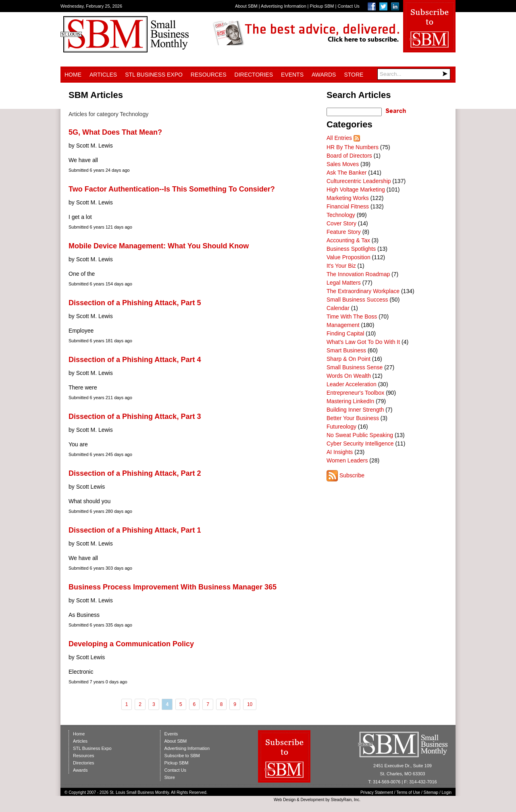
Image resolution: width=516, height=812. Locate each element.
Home (73, 75)
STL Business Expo (154, 75)
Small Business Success (357, 300)
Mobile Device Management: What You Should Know (159, 246)
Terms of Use (408, 792)
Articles (103, 75)
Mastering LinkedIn (350, 401)
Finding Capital (345, 333)
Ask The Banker (346, 173)
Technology (341, 215)
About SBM (246, 6)
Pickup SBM (322, 6)
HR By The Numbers (353, 147)
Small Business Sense (355, 367)
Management (343, 325)
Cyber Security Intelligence (360, 443)
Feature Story (344, 232)
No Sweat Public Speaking (360, 435)
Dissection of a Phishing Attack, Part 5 (135, 303)
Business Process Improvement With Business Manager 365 (173, 587)
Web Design (285, 800)
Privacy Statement (377, 792)
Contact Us (348, 6)
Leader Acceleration (352, 384)
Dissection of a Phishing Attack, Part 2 (135, 473)
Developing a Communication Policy (131, 644)
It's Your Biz (341, 266)
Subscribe (352, 475)
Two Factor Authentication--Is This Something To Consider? (172, 189)
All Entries (339, 138)
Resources (209, 75)
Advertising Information (284, 6)
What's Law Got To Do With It (363, 342)
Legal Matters (344, 283)
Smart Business (346, 350)
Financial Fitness (348, 206)
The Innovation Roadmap (358, 274)
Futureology (341, 427)
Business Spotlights (351, 249)
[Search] (414, 74)
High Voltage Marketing (356, 189)
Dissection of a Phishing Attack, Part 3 (135, 416)
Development (313, 800)
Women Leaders (347, 460)
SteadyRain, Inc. (346, 800)
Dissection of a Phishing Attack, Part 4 (135, 360)
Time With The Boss (352, 316)
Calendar (338, 308)
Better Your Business (353, 418)
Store (354, 75)
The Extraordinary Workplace (363, 291)
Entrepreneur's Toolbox (355, 393)
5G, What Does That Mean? (115, 132)
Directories (254, 75)
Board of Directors (349, 156)
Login (447, 792)
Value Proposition (349, 257)
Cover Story (341, 223)
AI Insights (340, 452)
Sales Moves (343, 164)
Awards (324, 75)
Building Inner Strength (355, 410)
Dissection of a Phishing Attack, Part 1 (135, 530)
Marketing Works (348, 198)
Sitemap (431, 792)
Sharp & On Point (349, 359)
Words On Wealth (349, 376)
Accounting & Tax (348, 240)
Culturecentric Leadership (359, 181)
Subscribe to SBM (182, 756)
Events (292, 75)
